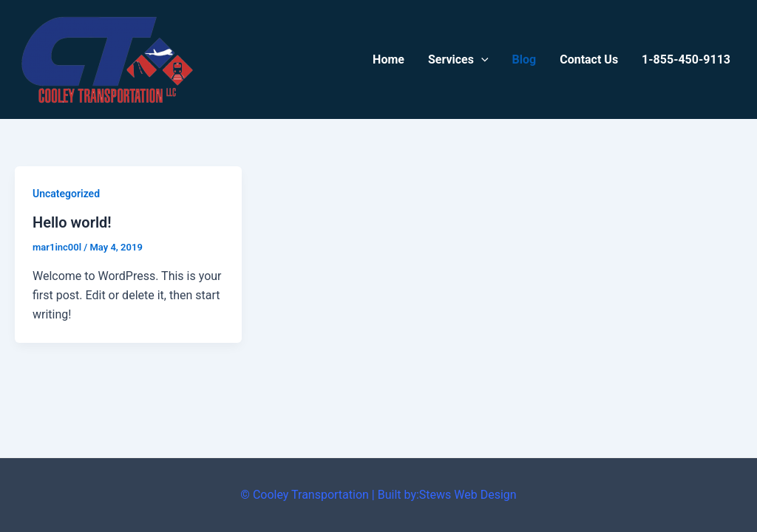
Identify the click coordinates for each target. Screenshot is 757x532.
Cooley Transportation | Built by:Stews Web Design (385, 495)
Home (388, 59)
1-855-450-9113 (686, 59)
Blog (525, 59)
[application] (481, 60)
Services (458, 60)
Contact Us (589, 59)
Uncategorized (66, 194)
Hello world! (72, 222)
